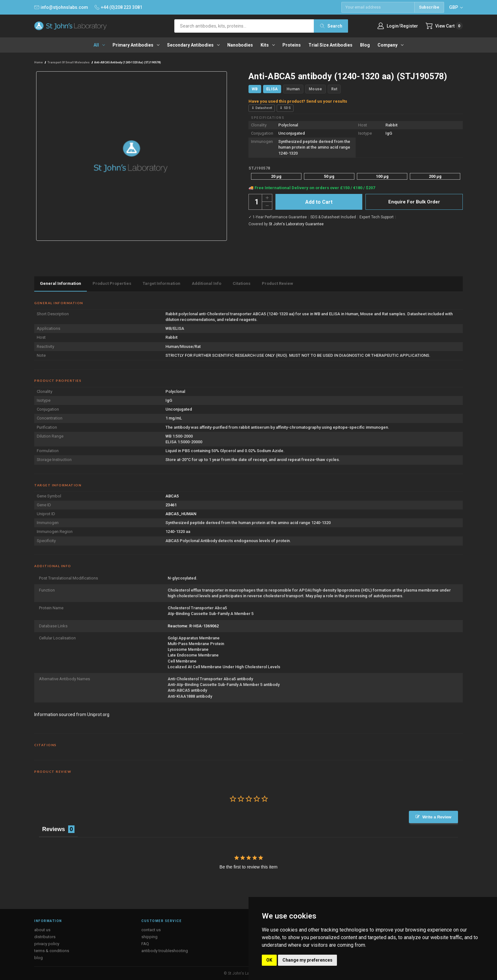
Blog (365, 45)
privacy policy (47, 944)
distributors (45, 937)
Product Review (278, 283)
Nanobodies (240, 45)
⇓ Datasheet (262, 108)
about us (42, 930)
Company (390, 45)
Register (409, 26)
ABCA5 (172, 496)
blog (39, 958)
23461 (171, 505)
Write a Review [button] (437, 817)
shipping (149, 937)
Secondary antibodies (193, 45)
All (99, 45)
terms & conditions (52, 951)
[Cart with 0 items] (444, 26)
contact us (151, 930)
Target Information (161, 283)
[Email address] (378, 7)
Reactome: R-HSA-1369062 (193, 626)
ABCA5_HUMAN (181, 514)
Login (393, 26)
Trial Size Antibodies (330, 45)
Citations (242, 283)
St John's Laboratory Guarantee (296, 224)
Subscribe (429, 7)
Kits (268, 45)
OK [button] (269, 960)
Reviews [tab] (54, 829)
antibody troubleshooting (165, 951)
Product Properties (112, 283)
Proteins (292, 45)
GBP (456, 7)
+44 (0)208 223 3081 (118, 7)
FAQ (145, 944)
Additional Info (207, 283)
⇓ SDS (285, 108)
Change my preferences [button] (307, 960)
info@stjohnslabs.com (61, 7)
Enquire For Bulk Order (414, 202)
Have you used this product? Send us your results (298, 101)
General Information (61, 283)
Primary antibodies (136, 45)
